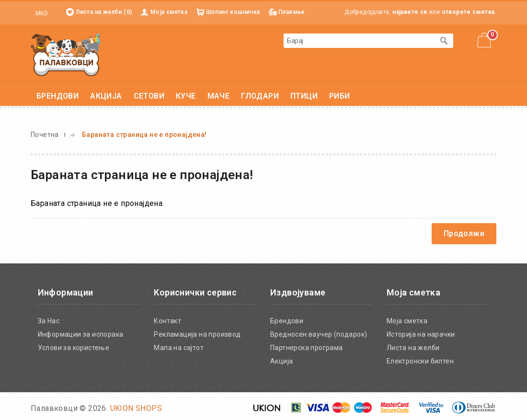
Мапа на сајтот (179, 348)
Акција (281, 361)
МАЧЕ (219, 96)
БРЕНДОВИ (57, 96)
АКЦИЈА (106, 96)
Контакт (167, 321)
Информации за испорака (81, 334)
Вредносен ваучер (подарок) (319, 334)
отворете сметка (468, 12)
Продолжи (464, 233)
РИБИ (340, 96)
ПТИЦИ (304, 96)
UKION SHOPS (136, 408)
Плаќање (292, 12)
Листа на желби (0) (104, 12)
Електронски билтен (420, 361)
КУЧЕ (186, 96)
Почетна (45, 135)
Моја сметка (169, 12)
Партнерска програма (307, 348)
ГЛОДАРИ (260, 96)
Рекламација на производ (197, 334)
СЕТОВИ (149, 96)
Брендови (287, 321)
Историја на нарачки (421, 334)
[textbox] (359, 41)
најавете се (410, 12)
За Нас (49, 321)
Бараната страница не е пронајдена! (144, 135)
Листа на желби (413, 348)
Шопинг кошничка (233, 12)
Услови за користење (74, 348)
